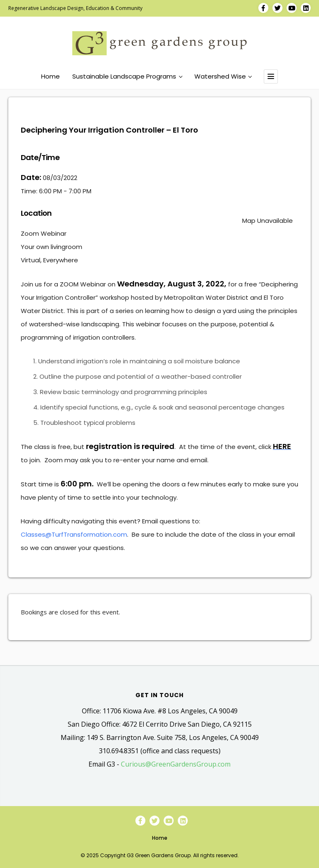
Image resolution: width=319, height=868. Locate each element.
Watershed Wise (223, 76)
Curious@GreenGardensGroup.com (176, 764)
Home (50, 76)
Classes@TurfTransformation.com (74, 534)
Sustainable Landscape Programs (127, 76)
